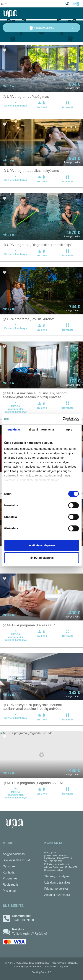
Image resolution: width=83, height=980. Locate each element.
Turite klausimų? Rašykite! (29, 934)
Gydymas (9, 866)
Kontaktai (9, 872)
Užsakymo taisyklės (57, 883)
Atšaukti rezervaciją (57, 895)
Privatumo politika (56, 889)
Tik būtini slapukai (41, 558)
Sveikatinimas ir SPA (16, 860)
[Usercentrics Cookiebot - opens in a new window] (62, 419)
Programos (10, 878)
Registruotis (11, 885)
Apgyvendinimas (14, 854)
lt (4, 4)
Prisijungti (9, 891)
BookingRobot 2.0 (42, 972)
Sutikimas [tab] (14, 429)
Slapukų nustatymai (57, 876)
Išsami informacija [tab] (41, 429)
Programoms (51, 28)
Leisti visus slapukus (41, 545)
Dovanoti (67, 105)
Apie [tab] (69, 429)
